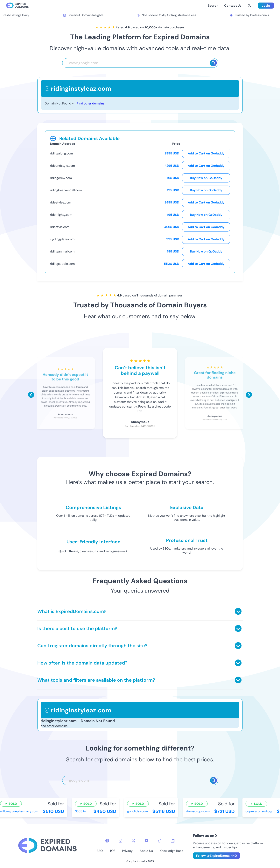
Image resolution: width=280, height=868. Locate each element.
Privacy (127, 851)
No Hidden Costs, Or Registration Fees (167, 15)
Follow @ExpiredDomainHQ (217, 856)
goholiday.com (138, 811)
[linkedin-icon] (173, 841)
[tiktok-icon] (160, 841)
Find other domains (91, 103)
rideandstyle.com (62, 166)
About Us (146, 851)
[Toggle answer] (238, 611)
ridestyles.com (60, 202)
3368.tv (81, 811)
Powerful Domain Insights (84, 15)
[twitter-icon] (133, 841)
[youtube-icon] (147, 841)
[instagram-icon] (120, 841)
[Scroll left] (31, 395)
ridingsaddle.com (62, 264)
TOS (112, 851)
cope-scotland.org (259, 811)
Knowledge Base (171, 851)
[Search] (213, 63)
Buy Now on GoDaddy (206, 178)
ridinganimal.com (62, 251)
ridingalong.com (61, 153)
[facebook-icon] (107, 841)
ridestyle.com (60, 227)
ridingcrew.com (61, 178)
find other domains (54, 726)
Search (213, 6)
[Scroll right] (249, 395)
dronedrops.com (198, 811)
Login (266, 6)
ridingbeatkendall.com (66, 190)
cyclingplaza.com (62, 239)
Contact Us (233, 6)
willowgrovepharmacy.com (20, 811)
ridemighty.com (61, 215)
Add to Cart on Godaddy (206, 153)
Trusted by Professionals (250, 15)
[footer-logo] (47, 846)
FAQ (100, 851)
